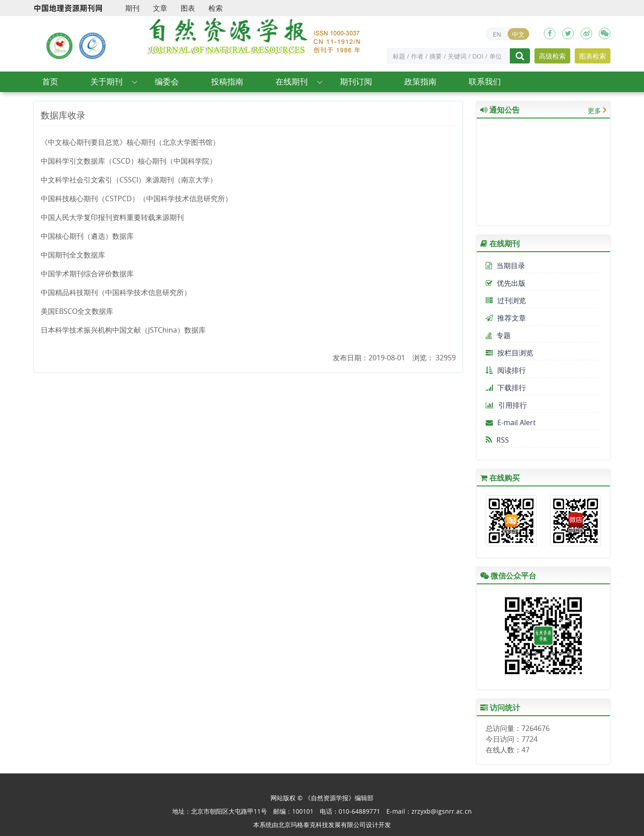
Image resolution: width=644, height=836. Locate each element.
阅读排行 (506, 370)
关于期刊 (106, 82)
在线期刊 (292, 82)
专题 (498, 335)
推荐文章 (506, 318)
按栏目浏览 (509, 353)
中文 (518, 34)
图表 (188, 8)
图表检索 (593, 56)
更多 (594, 110)
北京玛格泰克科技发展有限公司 (322, 825)
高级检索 (552, 56)
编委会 (167, 82)
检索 (216, 8)
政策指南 (420, 82)
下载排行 (506, 388)
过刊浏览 (506, 300)
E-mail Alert (511, 422)
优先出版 (506, 283)
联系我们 (485, 82)
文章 (160, 8)
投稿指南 (227, 82)
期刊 (132, 8)
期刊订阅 (356, 82)
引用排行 (506, 405)
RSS (497, 440)
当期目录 (505, 266)
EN (497, 34)
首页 (50, 82)
